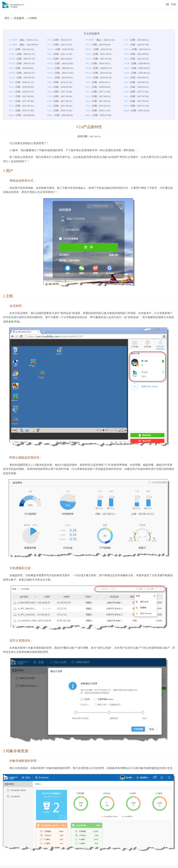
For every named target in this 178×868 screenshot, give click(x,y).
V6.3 (50, 59)
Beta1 (88, 115)
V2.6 (11, 106)
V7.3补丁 (13, 45)
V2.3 (126, 106)
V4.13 (127, 73)
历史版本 (19, 18)
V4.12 (12, 78)
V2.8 (88, 101)
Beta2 (50, 115)
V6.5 (50, 54)
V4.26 (12, 54)
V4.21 (50, 63)
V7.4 (126, 40)
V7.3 (50, 45)
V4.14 (88, 73)
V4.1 (126, 87)
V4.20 (127, 63)
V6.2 (126, 59)
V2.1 (50, 111)
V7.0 (11, 49)
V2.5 (50, 106)
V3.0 (50, 101)
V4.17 (127, 68)
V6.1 (88, 63)
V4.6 (88, 82)
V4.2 (88, 87)
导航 (171, 5)
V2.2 (11, 111)
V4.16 (12, 73)
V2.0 (88, 111)
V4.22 (12, 63)
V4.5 (126, 82)
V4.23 (88, 59)
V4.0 (11, 92)
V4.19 (50, 68)
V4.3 (50, 87)
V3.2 (126, 96)
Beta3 (11, 115)
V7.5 (50, 40)
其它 (8, 18)
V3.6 (126, 92)
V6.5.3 (50, 49)
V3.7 (88, 92)
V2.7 (126, 101)
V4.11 (50, 78)
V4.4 (11, 87)
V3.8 (50, 92)
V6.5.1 (127, 49)
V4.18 (88, 68)
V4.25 (88, 54)
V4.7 (50, 82)
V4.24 (12, 59)
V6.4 (126, 54)
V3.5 (11, 96)
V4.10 (88, 78)
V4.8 (11, 82)
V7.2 (88, 45)
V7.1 (126, 45)
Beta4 (127, 111)
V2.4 (88, 106)
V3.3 (88, 96)
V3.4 (50, 96)
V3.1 (11, 101)
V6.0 (11, 68)
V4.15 (50, 73)
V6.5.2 (89, 49)
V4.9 (126, 78)
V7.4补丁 (90, 40)
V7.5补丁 (13, 40)
